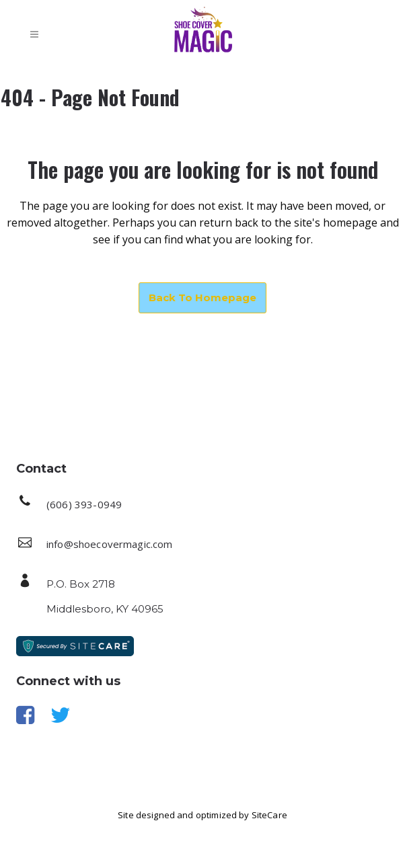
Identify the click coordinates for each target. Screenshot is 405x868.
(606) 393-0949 (84, 504)
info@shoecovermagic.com (109, 544)
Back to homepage (202, 298)
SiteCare (269, 815)
